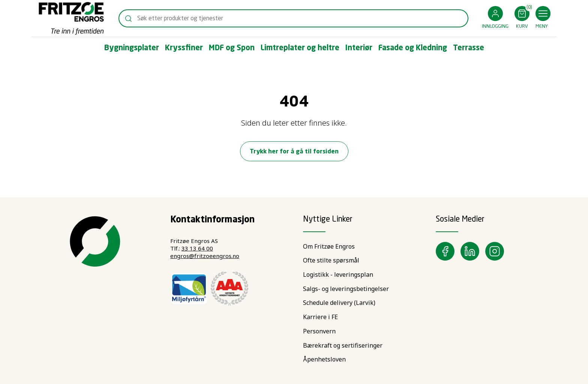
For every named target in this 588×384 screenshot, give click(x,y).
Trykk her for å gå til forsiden (294, 152)
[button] (495, 19)
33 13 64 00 (197, 248)
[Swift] (71, 18)
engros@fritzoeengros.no (205, 256)
